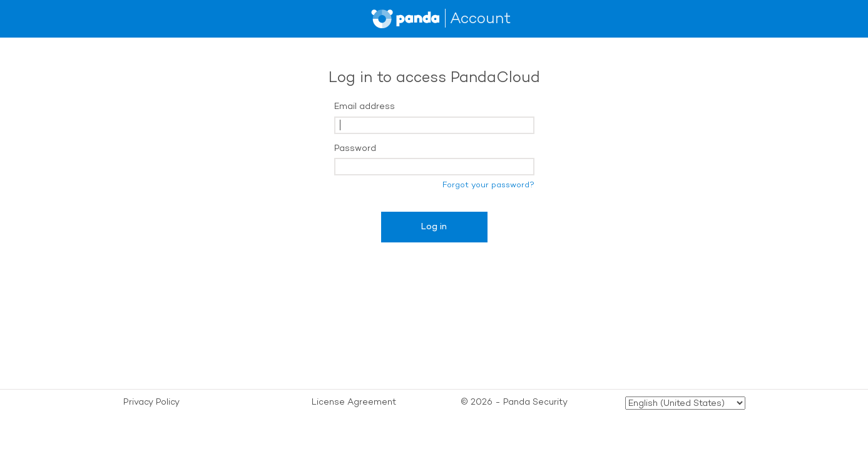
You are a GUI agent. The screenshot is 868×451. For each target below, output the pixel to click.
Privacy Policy (151, 402)
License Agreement (354, 402)
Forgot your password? (488, 184)
